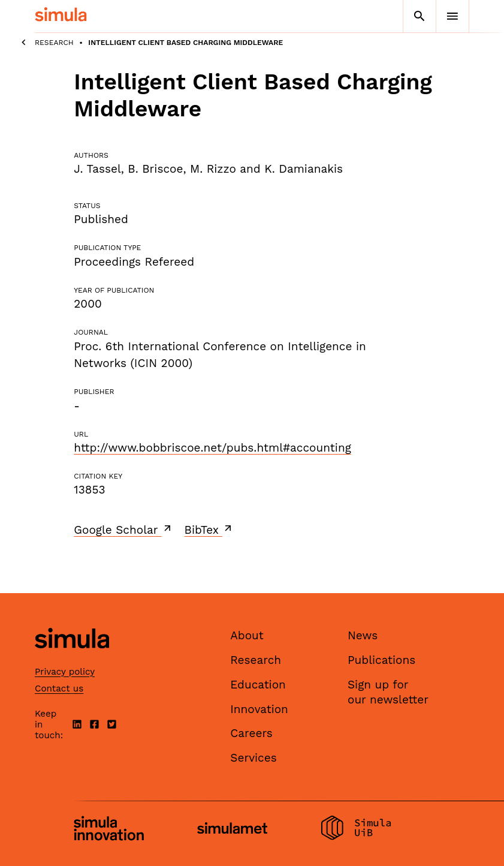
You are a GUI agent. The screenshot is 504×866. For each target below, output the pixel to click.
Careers (251, 733)
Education (258, 685)
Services (253, 758)
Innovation (259, 709)
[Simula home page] (72, 659)
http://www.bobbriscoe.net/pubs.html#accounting (212, 448)
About (247, 635)
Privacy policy (65, 672)
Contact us (59, 688)
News (363, 635)
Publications (381, 660)
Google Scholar (123, 530)
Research (54, 43)
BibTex (209, 530)
